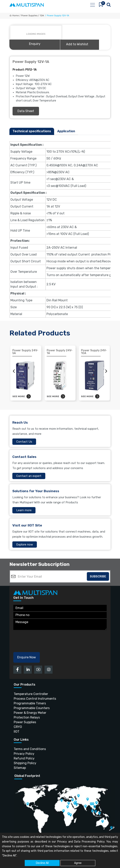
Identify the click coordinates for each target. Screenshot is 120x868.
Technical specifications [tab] (32, 131)
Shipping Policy (25, 763)
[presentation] (14, 371)
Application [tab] (66, 131)
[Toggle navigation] (92, 5)
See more (22, 396)
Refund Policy (24, 758)
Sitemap (20, 768)
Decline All (42, 863)
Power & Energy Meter (30, 713)
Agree (78, 863)
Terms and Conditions (30, 749)
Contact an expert (29, 476)
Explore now (25, 545)
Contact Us (24, 442)
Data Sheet (26, 111)
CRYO (18, 727)
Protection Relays (27, 717)
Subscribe (98, 576)
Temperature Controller (31, 694)
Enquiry (35, 44)
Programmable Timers (30, 703)
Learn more (24, 510)
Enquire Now (27, 657)
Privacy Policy (24, 753)
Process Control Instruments (35, 698)
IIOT (17, 731)
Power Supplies (25, 722)
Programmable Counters (32, 708)
